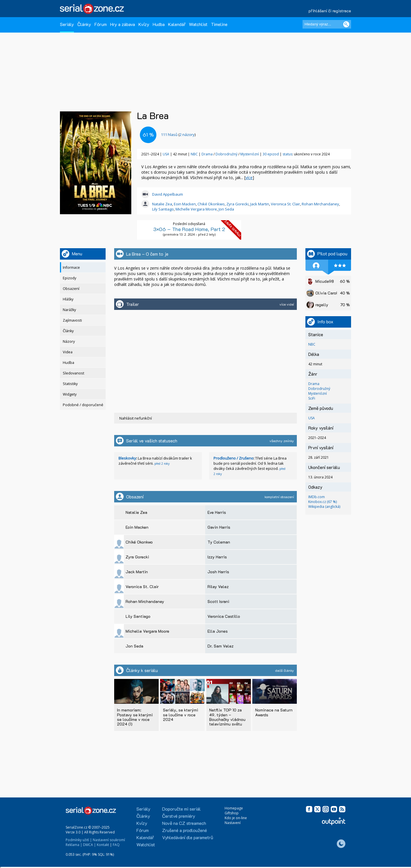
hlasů (169, 135)
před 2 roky (162, 464)
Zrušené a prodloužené (185, 830)
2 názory (187, 135)
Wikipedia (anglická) (324, 507)
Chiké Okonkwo (211, 204)
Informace (71, 267)
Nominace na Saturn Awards (274, 712)
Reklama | (74, 845)
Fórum (101, 24)
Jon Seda (226, 209)
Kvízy (144, 24)
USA (166, 154)
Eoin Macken (185, 204)
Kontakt (103, 845)
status (287, 154)
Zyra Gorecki (237, 204)
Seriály (67, 24)
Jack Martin (260, 204)
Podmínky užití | (79, 840)
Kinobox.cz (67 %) (323, 502)
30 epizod (271, 154)
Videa (68, 352)
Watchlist (198, 24)
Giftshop (232, 813)
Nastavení (233, 823)
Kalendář (177, 24)
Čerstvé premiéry (179, 816)
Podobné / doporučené (83, 405)
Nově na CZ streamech (184, 823)
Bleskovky (127, 458)
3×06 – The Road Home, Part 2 (189, 229)
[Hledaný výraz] (327, 24)
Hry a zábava (123, 24)
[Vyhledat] (346, 24)
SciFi (312, 398)
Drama (207, 154)
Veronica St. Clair (285, 204)
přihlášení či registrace (330, 11)
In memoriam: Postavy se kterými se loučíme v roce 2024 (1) (135, 717)
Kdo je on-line (236, 818)
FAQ (116, 845)
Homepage (234, 808)
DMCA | (89, 845)
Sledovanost (73, 373)
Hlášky (68, 299)
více (249, 178)
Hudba (159, 24)
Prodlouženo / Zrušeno (233, 458)
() (178, 135)
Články (84, 24)
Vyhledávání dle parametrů (188, 837)
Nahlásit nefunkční (136, 418)
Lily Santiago (163, 209)
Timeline (219, 24)
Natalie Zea (162, 204)
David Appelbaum (168, 194)
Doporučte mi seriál (181, 809)
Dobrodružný (227, 154)
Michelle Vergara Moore (196, 209)
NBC (194, 154)
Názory (69, 341)
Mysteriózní (250, 154)
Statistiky (70, 384)
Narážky (69, 310)
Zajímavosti (72, 320)
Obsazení (71, 289)
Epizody (69, 278)
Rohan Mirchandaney (320, 204)
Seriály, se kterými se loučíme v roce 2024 (181, 714)
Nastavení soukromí (109, 840)
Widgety (70, 394)
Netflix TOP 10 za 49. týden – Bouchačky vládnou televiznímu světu (227, 717)
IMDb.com (317, 497)
